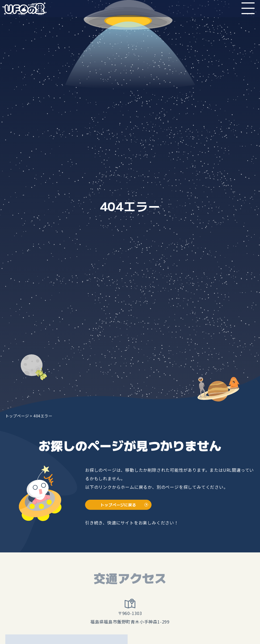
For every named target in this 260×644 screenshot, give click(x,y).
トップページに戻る (118, 505)
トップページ (17, 416)
